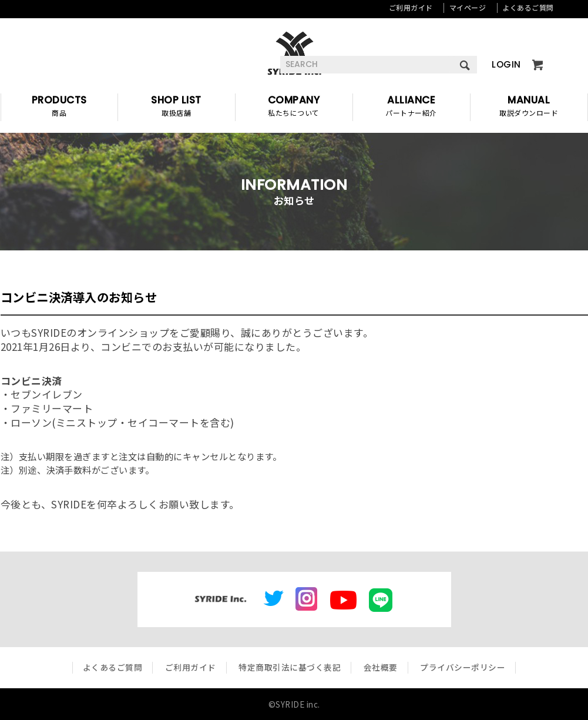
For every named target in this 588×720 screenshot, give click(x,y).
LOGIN (506, 64)
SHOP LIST (177, 107)
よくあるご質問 (528, 7)
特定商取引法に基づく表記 (290, 667)
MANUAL (529, 107)
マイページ (468, 7)
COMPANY (294, 107)
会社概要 (381, 667)
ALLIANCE (411, 107)
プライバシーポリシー (463, 667)
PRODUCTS (59, 107)
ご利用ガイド (411, 7)
